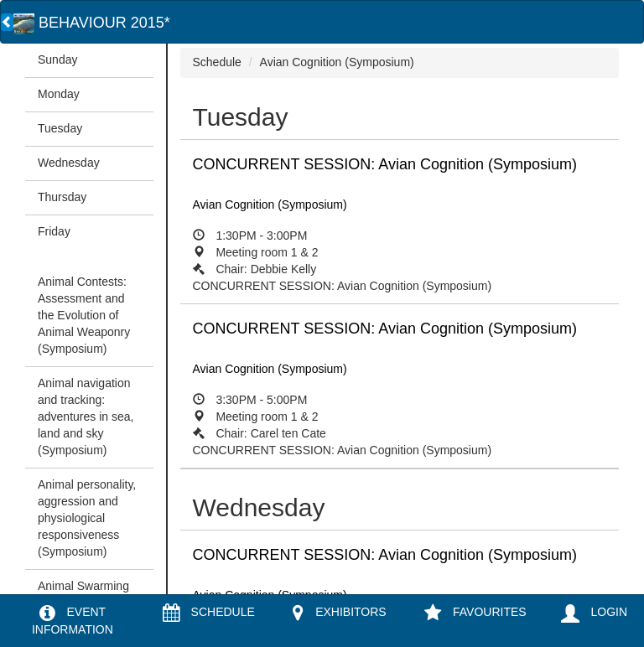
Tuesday (60, 128)
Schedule (217, 62)
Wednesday (69, 163)
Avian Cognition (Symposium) (337, 62)
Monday (59, 94)
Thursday (62, 197)
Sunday (57, 60)
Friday (54, 231)
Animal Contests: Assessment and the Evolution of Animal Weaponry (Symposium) (84, 315)
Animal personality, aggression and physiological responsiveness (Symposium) (87, 518)
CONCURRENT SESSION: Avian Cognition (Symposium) (400, 224)
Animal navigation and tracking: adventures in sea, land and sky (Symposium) (86, 417)
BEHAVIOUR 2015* (92, 23)
